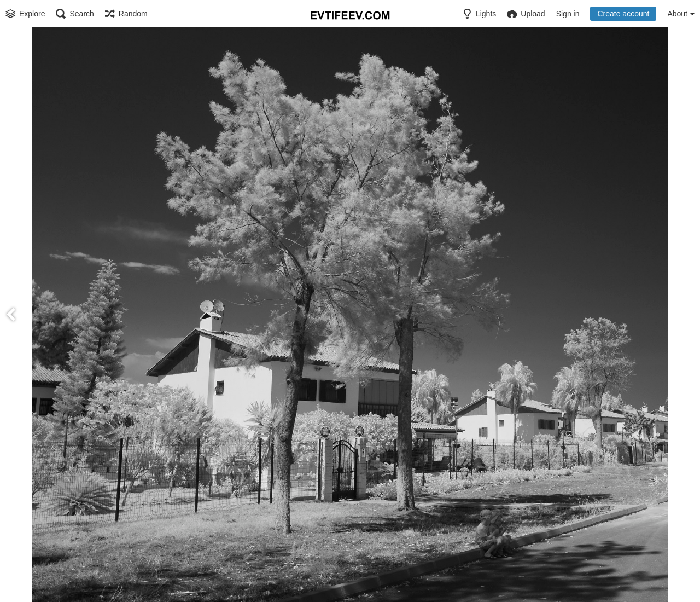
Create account (623, 14)
